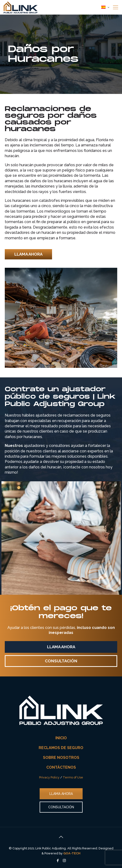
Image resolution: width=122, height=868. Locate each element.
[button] (28, 254)
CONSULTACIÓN (61, 807)
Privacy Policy (49, 777)
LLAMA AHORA (61, 794)
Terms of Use (73, 777)
